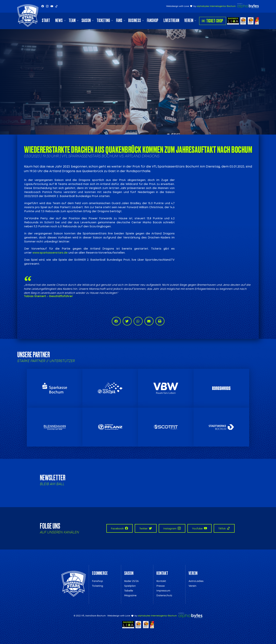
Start (46, 21)
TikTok (224, 528)
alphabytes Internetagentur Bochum (216, 6)
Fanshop (153, 21)
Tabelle (129, 591)
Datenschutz (164, 595)
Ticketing (103, 21)
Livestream (171, 21)
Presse (161, 586)
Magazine (130, 595)
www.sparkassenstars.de (50, 253)
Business (135, 21)
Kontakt (161, 581)
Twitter (146, 528)
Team (72, 21)
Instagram (172, 528)
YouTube (200, 528)
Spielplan (130, 586)
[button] (116, 321)
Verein (189, 21)
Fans (119, 21)
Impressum (163, 591)
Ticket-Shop (212, 21)
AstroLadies (196, 581)
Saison (86, 21)
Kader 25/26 (131, 581)
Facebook (120, 528)
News (59, 21)
